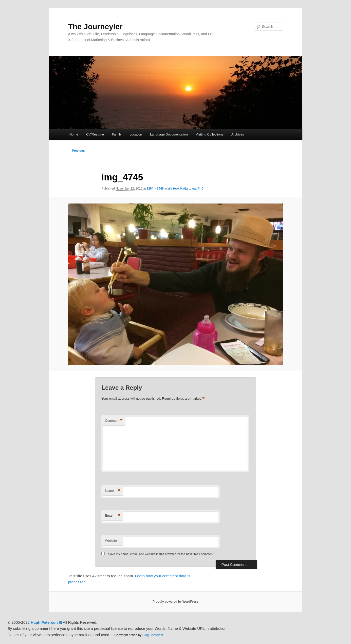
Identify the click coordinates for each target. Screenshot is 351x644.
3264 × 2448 (155, 189)
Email (113, 516)
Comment (114, 421)
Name (113, 491)
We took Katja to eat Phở (186, 189)
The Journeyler (95, 27)
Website (111, 541)
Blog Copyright (153, 635)
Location (136, 134)
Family (117, 134)
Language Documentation (169, 134)
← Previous (77, 151)
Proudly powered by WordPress (175, 602)
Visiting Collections (209, 134)
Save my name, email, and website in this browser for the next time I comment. (161, 554)
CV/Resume (95, 134)
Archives (238, 134)
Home (74, 134)
